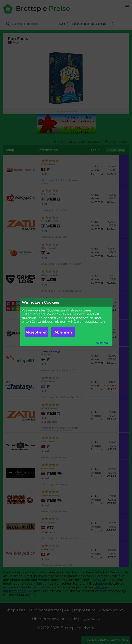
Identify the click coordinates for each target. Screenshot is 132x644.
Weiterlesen (103, 343)
